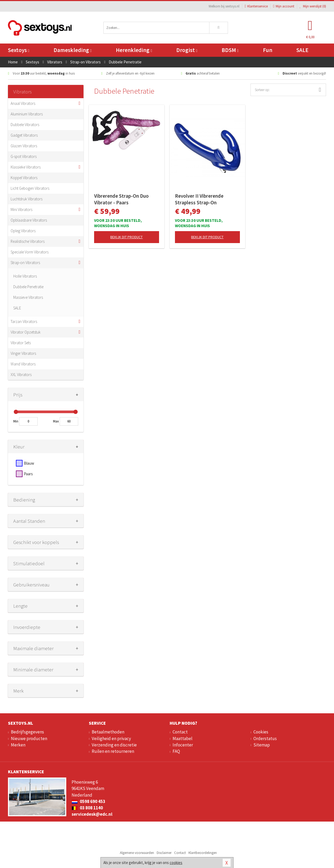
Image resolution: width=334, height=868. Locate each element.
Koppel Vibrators (24, 178)
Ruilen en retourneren (113, 751)
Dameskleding (72, 50)
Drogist (187, 50)
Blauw (29, 463)
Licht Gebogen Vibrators (30, 188)
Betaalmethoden (108, 732)
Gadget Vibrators (24, 135)
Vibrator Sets (21, 343)
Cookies (261, 732)
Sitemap (262, 745)
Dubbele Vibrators (25, 125)
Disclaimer (164, 853)
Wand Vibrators (23, 364)
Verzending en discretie (114, 745)
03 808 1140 (87, 808)
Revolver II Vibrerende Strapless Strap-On (199, 199)
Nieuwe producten (29, 739)
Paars (28, 474)
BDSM (230, 50)
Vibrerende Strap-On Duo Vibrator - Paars (121, 199)
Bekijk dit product (126, 237)
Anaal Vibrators (23, 103)
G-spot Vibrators (24, 156)
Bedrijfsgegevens (27, 732)
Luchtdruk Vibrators (27, 199)
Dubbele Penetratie (28, 287)
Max (56, 421)
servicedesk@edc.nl (92, 814)
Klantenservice (256, 6)
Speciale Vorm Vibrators (30, 252)
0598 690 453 (88, 801)
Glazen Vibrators (24, 146)
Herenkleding (134, 50)
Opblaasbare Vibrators (29, 220)
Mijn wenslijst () (313, 6)
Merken (18, 745)
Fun (268, 50)
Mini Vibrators (21, 210)
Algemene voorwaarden (137, 853)
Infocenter (183, 745)
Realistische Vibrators (28, 241)
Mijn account (284, 6)
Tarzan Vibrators (24, 321)
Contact (180, 732)
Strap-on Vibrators (25, 263)
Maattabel (183, 739)
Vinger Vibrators (23, 353)
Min (16, 421)
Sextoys (19, 50)
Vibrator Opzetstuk (26, 332)
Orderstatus (265, 739)
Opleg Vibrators (23, 231)
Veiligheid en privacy (111, 739)
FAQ (176, 751)
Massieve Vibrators (28, 297)
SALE (302, 50)
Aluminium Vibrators (27, 114)
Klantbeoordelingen (203, 853)
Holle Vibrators (25, 276)
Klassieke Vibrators (26, 167)
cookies (176, 863)
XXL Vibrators (21, 375)
